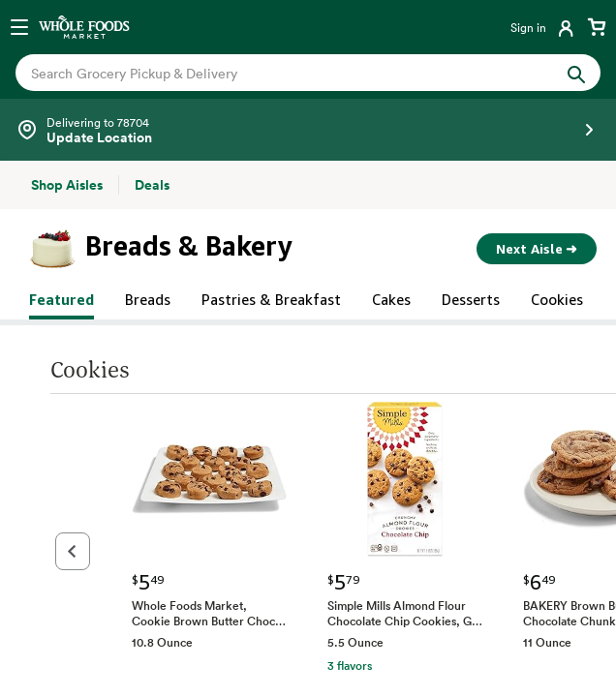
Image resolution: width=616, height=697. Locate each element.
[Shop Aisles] (67, 185)
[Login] (544, 27)
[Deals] (152, 185)
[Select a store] (308, 130)
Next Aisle (537, 249)
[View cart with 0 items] (597, 27)
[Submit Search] (576, 72)
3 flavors (299, 665)
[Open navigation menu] (19, 27)
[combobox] (280, 73)
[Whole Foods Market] (84, 27)
